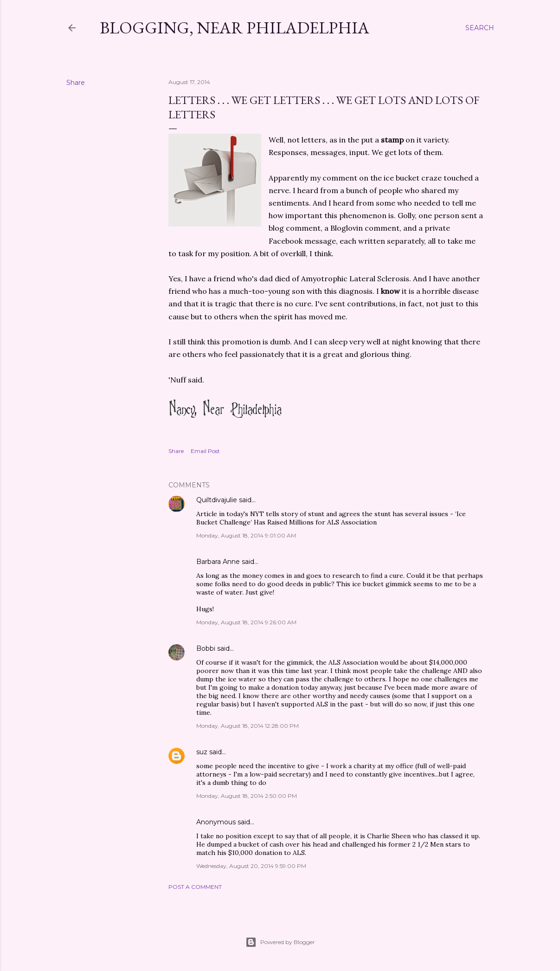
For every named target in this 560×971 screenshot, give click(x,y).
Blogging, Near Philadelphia (235, 28)
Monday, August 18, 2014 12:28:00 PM (248, 726)
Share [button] (76, 83)
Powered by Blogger (280, 942)
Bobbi (206, 648)
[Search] (480, 28)
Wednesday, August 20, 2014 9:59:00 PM (251, 866)
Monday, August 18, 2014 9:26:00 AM (246, 622)
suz (202, 752)
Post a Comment (195, 887)
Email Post (205, 451)
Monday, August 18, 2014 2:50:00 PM (247, 796)
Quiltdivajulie (217, 500)
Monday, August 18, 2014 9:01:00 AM (246, 535)
